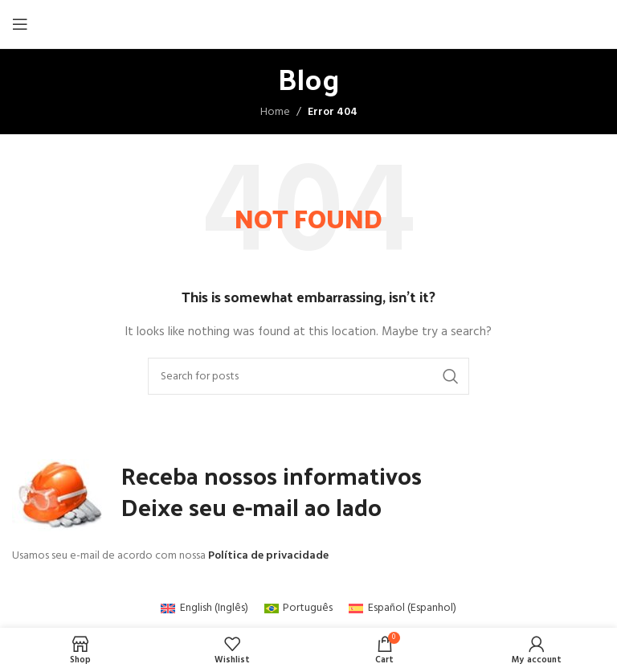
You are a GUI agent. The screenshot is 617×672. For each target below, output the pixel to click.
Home (275, 112)
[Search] (308, 376)
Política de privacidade (268, 556)
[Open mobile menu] (20, 24)
